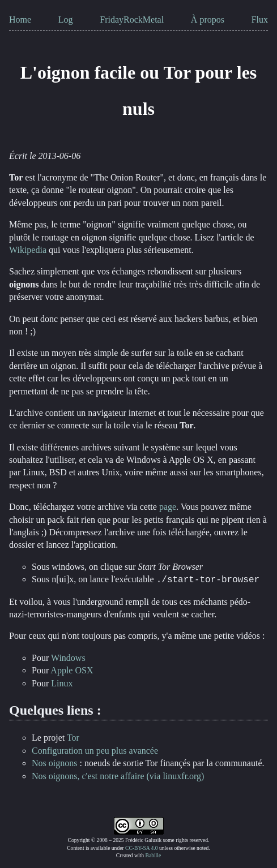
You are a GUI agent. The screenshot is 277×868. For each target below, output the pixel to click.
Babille (153, 855)
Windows (68, 658)
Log (66, 20)
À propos (208, 20)
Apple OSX (72, 670)
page (168, 507)
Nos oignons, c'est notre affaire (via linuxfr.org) (118, 776)
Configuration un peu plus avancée (95, 751)
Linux (62, 683)
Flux (260, 20)
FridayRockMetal (132, 20)
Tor (73, 738)
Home (20, 20)
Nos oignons (54, 763)
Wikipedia (28, 250)
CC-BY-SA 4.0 (142, 848)
